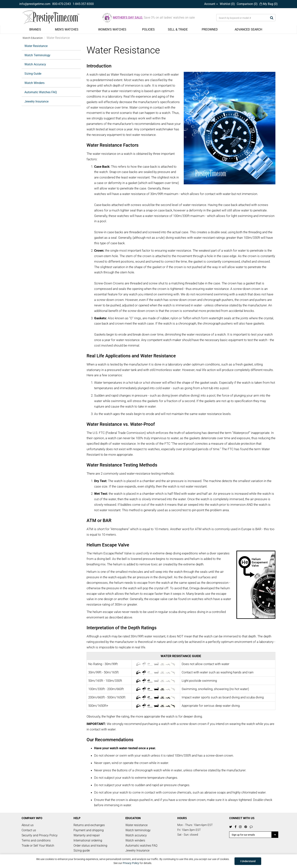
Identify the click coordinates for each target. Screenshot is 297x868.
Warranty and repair (87, 835)
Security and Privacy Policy (40, 835)
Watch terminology (138, 830)
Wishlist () (227, 4)
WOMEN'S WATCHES (112, 29)
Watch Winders (34, 83)
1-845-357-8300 (83, 4)
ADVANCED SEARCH (248, 29)
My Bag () (269, 4)
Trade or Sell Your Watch (38, 846)
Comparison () (247, 4)
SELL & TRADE (178, 29)
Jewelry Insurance (36, 101)
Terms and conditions (36, 840)
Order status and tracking (90, 846)
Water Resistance (36, 46)
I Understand (248, 861)
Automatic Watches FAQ (41, 92)
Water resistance (136, 825)
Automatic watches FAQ (141, 846)
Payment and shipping (89, 830)
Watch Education (33, 38)
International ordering (88, 840)
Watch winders (135, 840)
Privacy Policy (131, 863)
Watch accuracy (136, 835)
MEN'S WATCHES (67, 29)
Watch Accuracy (35, 64)
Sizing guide (82, 850)
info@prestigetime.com (35, 4)
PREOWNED (210, 29)
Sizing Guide (33, 74)
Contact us (29, 830)
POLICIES (148, 29)
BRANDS (35, 29)
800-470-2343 (62, 4)
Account (211, 4)
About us (28, 825)
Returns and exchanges (89, 825)
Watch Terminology (37, 55)
